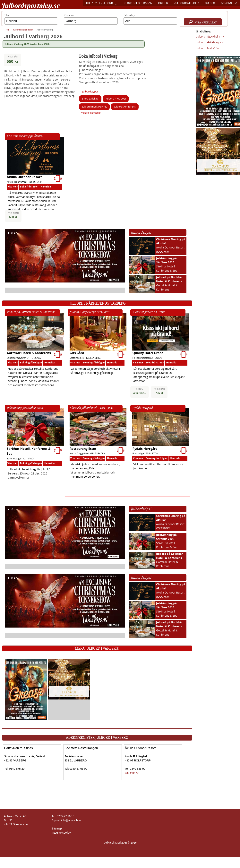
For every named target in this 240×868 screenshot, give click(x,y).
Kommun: (91, 19)
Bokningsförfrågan (31, 363)
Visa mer (13, 187)
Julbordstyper (90, 91)
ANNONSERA (229, 3)
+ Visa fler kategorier (90, 113)
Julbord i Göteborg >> (209, 42)
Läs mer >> (132, 773)
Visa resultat (203, 22)
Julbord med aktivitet (94, 107)
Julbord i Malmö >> (208, 48)
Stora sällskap (90, 99)
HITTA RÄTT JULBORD (100, 3)
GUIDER (163, 3)
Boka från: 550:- (29, 187)
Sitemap (57, 829)
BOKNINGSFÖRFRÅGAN (137, 3)
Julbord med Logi (116, 99)
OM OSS (210, 3)
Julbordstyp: (150, 19)
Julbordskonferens (125, 107)
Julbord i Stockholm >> (210, 37)
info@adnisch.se (71, 820)
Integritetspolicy (61, 833)
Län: (31, 19)
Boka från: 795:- (155, 363)
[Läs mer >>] (26, 689)
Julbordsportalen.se (30, 5)
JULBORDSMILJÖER (186, 3)
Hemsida (46, 187)
